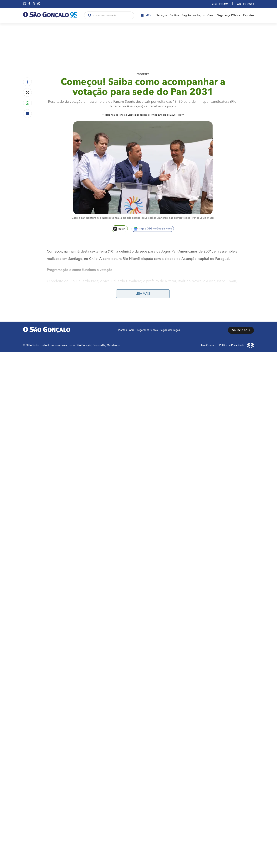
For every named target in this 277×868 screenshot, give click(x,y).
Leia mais (143, 294)
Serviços (162, 15)
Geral (211, 15)
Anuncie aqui (241, 330)
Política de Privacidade (232, 345)
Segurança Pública (229, 15)
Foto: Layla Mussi (203, 218)
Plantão (123, 330)
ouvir (119, 229)
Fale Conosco (209, 345)
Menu (147, 15)
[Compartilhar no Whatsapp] (27, 103)
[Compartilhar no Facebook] (27, 82)
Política (174, 15)
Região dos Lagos (193, 15)
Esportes (249, 15)
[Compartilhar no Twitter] (27, 92)
